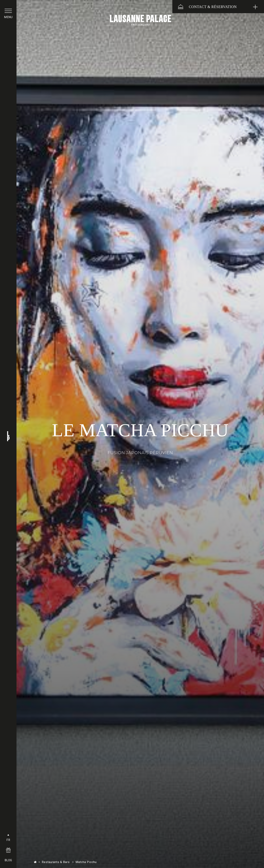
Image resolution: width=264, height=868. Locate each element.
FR (8, 840)
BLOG (8, 860)
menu (8, 17)
